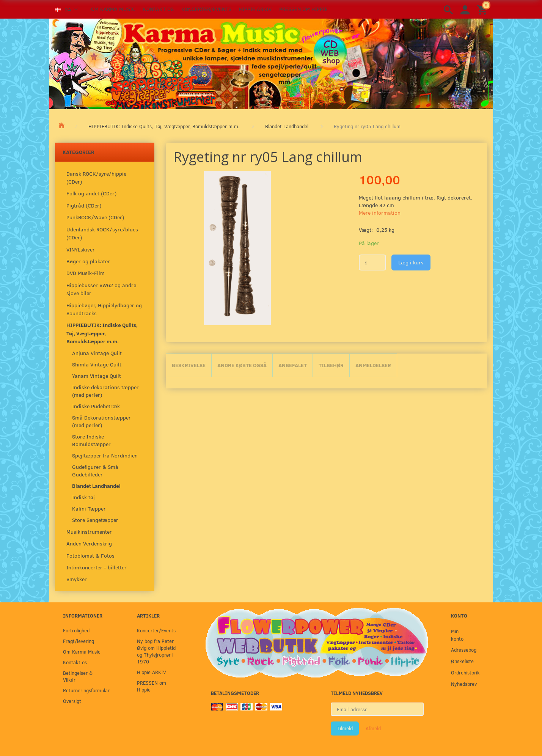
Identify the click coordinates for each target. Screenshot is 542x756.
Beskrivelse (189, 365)
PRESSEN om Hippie (303, 9)
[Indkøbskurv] (483, 9)
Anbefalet (293, 365)
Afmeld (373, 728)
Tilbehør (331, 365)
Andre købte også (242, 365)
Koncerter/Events (206, 9)
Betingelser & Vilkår (78, 676)
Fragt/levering (79, 641)
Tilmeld (345, 728)
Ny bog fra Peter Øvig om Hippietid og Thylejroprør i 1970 (156, 651)
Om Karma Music (113, 9)
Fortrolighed (76, 630)
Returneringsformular (84, 690)
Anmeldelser (373, 365)
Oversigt (72, 701)
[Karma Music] (271, 63)
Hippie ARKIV (255, 9)
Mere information (380, 213)
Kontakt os (158, 9)
